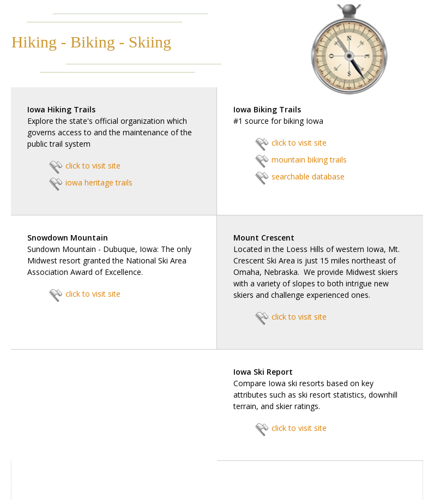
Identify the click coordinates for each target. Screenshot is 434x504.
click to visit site (93, 166)
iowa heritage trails (99, 182)
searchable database (308, 176)
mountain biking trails (309, 160)
